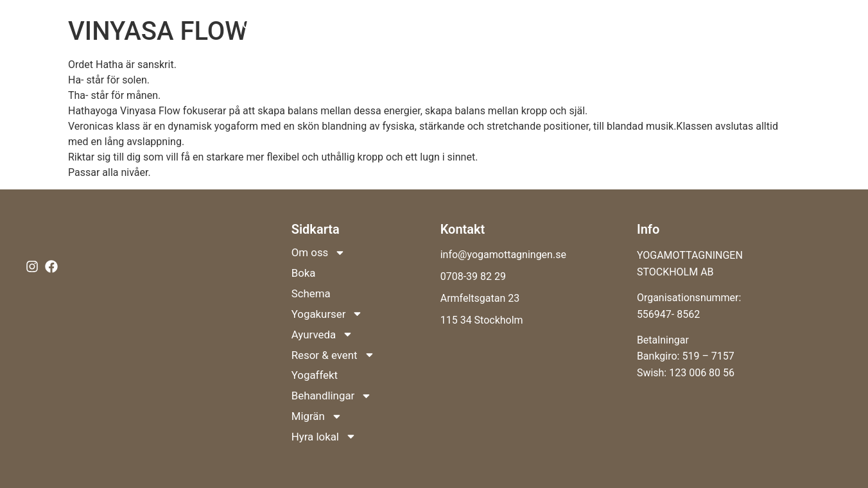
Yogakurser (449, 24)
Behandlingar (792, 24)
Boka (327, 24)
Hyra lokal (808, 54)
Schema (375, 24)
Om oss (271, 24)
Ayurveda (534, 24)
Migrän (731, 54)
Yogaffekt (710, 24)
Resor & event (626, 24)
